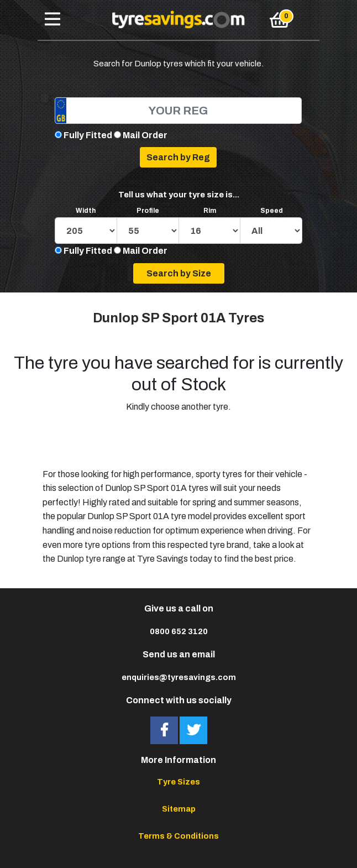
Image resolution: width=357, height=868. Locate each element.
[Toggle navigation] (53, 20)
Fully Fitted (88, 135)
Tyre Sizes (179, 782)
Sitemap (179, 809)
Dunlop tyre (79, 559)
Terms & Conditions (179, 836)
